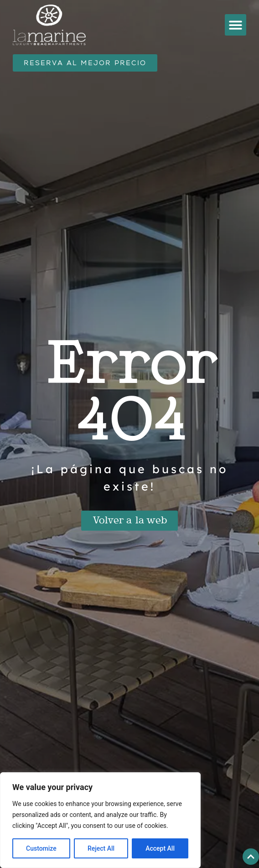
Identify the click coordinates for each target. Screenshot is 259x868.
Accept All (160, 848)
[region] (100, 820)
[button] (236, 25)
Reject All (101, 848)
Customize (41, 848)
